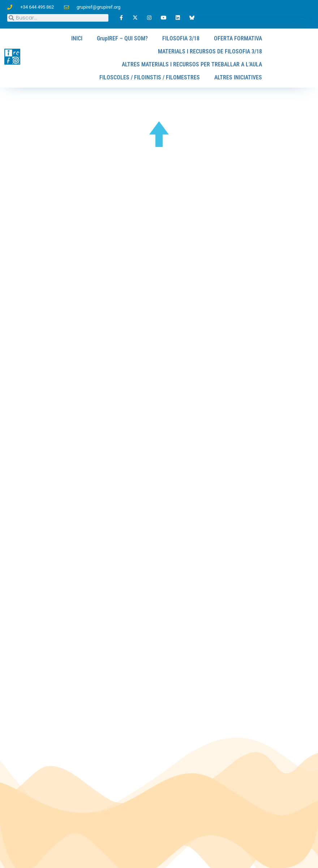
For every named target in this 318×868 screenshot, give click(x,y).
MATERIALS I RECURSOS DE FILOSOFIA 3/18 (210, 51)
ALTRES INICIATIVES (238, 77)
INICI (77, 38)
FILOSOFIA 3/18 (181, 38)
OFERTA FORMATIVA (238, 38)
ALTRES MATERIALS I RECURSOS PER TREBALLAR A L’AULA (192, 64)
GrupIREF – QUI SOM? (123, 38)
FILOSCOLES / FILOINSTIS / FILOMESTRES (150, 77)
